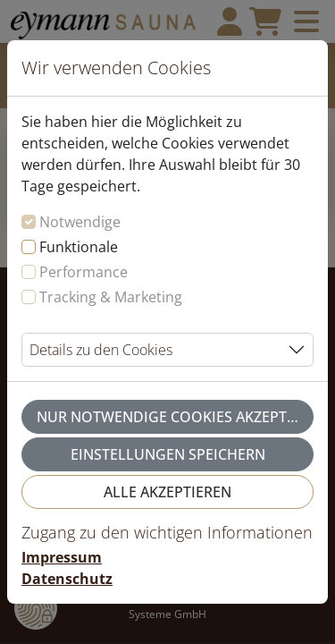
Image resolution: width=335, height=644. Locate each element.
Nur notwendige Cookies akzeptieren (175, 417)
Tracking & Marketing (111, 297)
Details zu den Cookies (101, 350)
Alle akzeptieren (167, 492)
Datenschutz (67, 579)
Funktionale (79, 247)
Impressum (62, 557)
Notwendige (80, 222)
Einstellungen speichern (168, 454)
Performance (84, 272)
